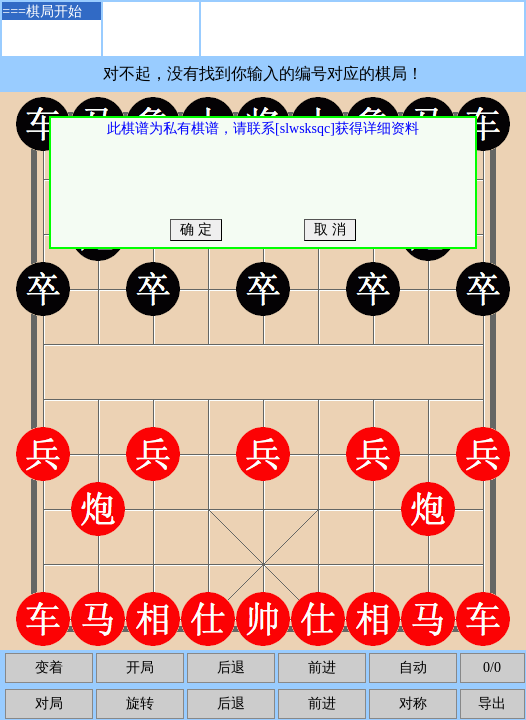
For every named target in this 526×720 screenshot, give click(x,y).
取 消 (330, 229)
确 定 (196, 229)
